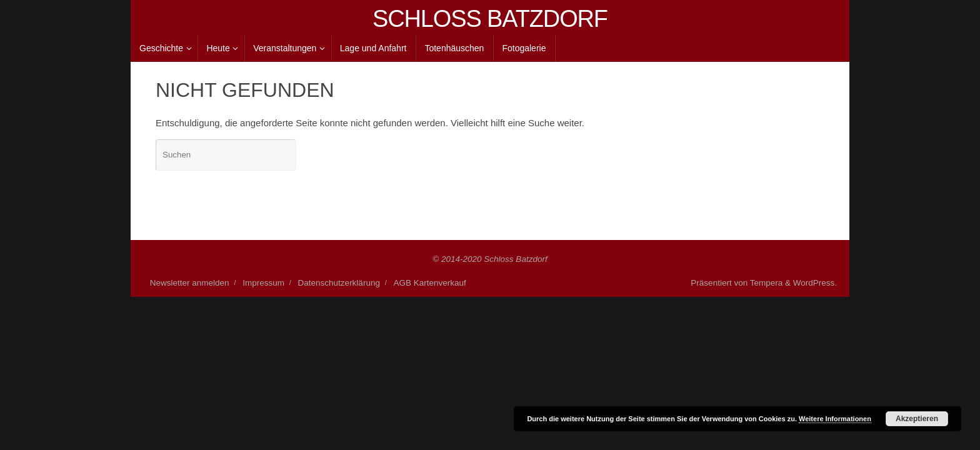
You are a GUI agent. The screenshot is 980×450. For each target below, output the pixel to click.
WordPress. (815, 283)
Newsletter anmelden (190, 283)
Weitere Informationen (835, 419)
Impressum (263, 283)
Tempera (767, 283)
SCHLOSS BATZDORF (490, 19)
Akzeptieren (917, 419)
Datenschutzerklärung (339, 283)
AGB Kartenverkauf (430, 283)
